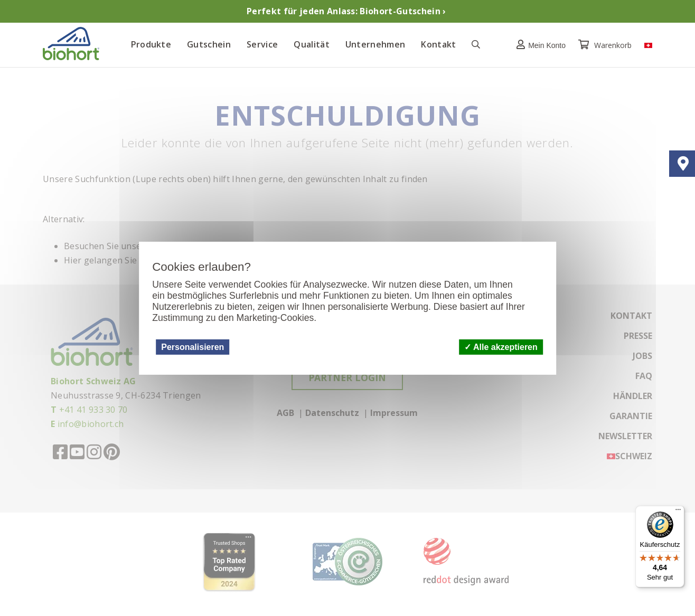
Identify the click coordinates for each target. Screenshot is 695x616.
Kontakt (438, 44)
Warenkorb (606, 45)
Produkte (151, 44)
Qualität (312, 44)
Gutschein (209, 44)
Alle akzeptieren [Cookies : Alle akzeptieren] (501, 347)
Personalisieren (192, 347)
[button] (538, 45)
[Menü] (678, 512)
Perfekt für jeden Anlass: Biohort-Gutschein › (346, 11)
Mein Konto (538, 45)
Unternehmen (375, 44)
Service (262, 44)
